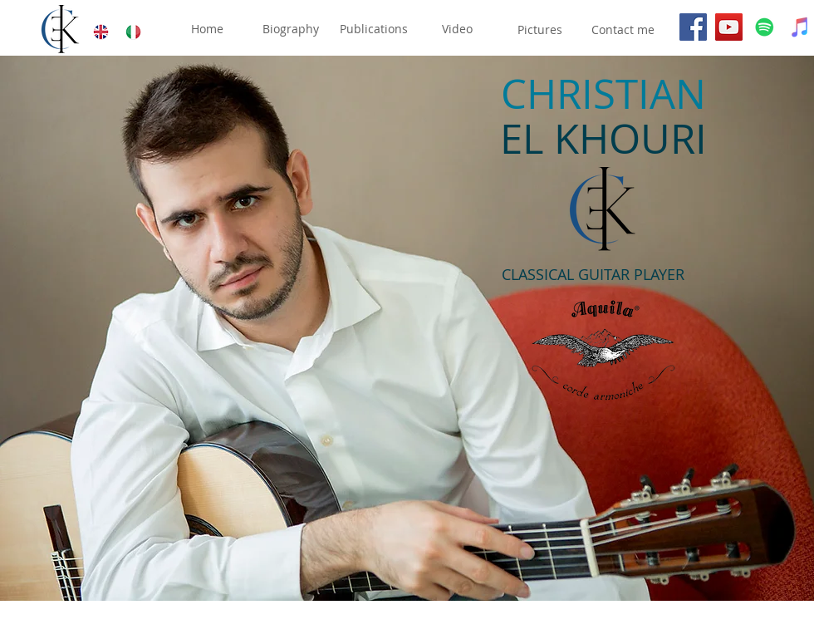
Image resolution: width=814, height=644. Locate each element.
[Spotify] (765, 27)
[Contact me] (623, 30)
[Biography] (290, 29)
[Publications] (374, 29)
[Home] (207, 29)
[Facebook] (693, 27)
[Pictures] (540, 30)
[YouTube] (729, 27)
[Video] (457, 29)
